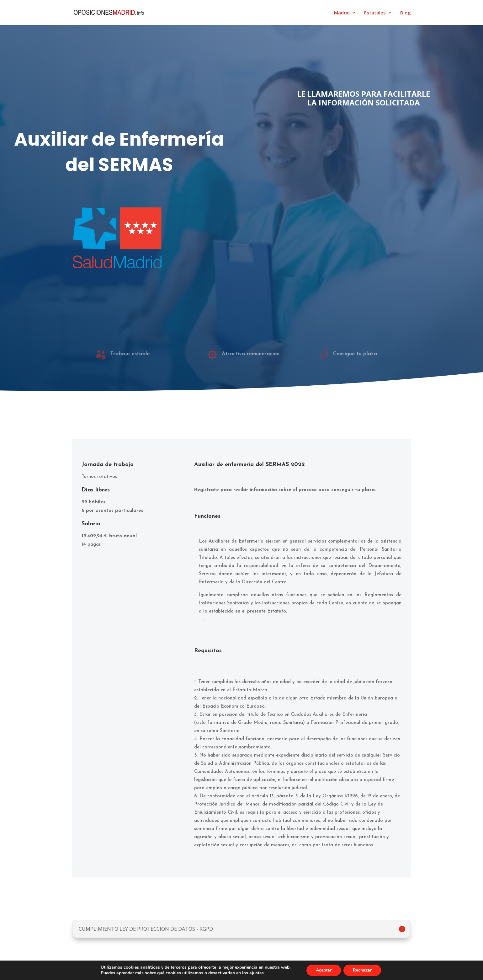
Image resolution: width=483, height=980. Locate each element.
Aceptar (324, 970)
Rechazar (362, 970)
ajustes (257, 973)
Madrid (342, 13)
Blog (406, 13)
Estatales (375, 13)
